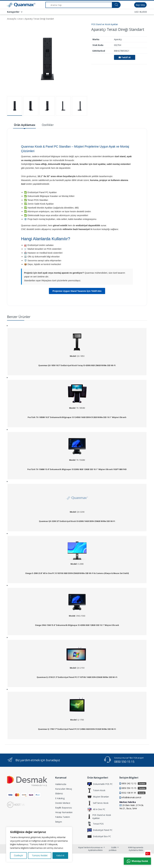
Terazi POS (95, 824)
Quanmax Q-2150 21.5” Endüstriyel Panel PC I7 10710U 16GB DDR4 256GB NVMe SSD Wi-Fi (77, 677)
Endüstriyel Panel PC (100, 830)
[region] (39, 844)
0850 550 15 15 (124, 762)
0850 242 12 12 (134, 783)
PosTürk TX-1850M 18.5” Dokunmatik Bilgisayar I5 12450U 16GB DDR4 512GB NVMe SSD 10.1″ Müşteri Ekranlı (77, 417)
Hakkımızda (61, 784)
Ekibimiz (59, 793)
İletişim (59, 822)
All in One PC (96, 809)
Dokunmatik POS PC (100, 784)
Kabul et (60, 855)
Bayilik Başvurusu (64, 808)
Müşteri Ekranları (98, 797)
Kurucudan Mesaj (64, 789)
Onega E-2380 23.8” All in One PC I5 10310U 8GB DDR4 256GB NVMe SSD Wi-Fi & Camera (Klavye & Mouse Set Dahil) (77, 573)
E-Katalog (60, 798)
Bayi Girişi (140, 5)
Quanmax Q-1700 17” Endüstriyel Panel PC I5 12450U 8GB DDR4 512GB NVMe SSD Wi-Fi (77, 729)
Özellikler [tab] (48, 125)
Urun (20, 19)
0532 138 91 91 (133, 793)
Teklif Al (125, 57)
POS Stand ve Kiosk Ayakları (105, 24)
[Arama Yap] (79, 5)
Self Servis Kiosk (98, 803)
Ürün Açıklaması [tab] (25, 125)
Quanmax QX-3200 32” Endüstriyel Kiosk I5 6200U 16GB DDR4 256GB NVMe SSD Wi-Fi (77, 521)
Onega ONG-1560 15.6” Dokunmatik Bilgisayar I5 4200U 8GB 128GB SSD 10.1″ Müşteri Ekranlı (77, 625)
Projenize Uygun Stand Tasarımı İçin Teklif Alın (77, 291)
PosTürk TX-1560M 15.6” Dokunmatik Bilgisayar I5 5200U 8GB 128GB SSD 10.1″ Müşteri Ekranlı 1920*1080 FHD (77, 469)
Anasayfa (12, 19)
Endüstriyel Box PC (99, 836)
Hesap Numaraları (64, 812)
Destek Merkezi (63, 803)
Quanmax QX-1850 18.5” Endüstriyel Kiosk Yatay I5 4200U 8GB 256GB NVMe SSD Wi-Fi (77, 365)
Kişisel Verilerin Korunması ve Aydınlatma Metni (90, 849)
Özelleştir (18, 855)
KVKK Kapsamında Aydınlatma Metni (136, 849)
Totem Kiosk (96, 790)
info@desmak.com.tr (131, 797)
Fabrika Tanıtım (63, 817)
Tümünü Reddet (40, 855)
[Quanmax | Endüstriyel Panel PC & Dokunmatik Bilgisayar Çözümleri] (15, 5)
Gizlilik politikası (113, 849)
